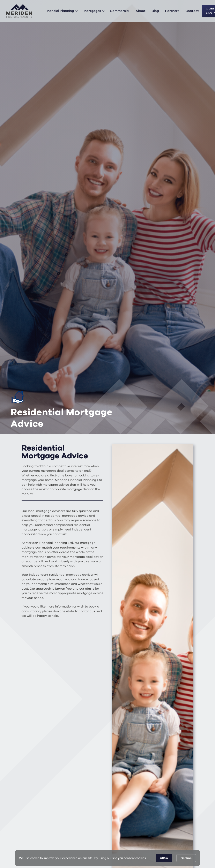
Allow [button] (164, 858)
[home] (19, 11)
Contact (192, 11)
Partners (172, 11)
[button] (61, 11)
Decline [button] (186, 858)
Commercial (120, 11)
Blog (155, 11)
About (141, 11)
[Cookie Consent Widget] (107, 858)
